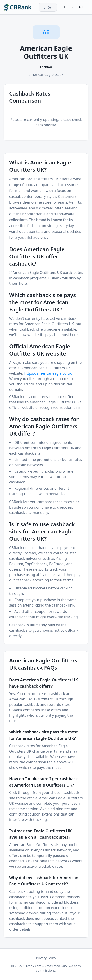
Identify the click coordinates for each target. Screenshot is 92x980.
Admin (83, 7)
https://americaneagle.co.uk (48, 373)
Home (69, 7)
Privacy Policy (46, 958)
